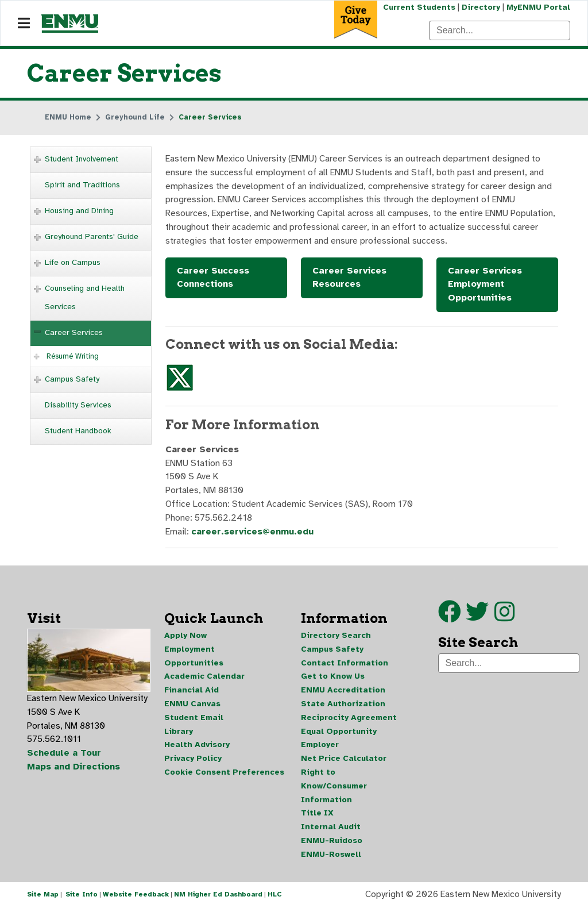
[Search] (500, 30)
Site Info (82, 899)
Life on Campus (73, 262)
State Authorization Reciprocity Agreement (349, 714)
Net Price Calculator (344, 762)
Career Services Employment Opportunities (485, 286)
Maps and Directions (74, 771)
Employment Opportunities (194, 659)
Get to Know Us (333, 680)
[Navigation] (24, 24)
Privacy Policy (193, 762)
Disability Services (78, 405)
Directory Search (336, 638)
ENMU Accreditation (343, 693)
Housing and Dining (79, 211)
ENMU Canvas (192, 707)
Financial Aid (192, 693)
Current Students (418, 7)
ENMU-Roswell (331, 859)
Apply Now (185, 638)
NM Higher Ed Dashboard (218, 899)
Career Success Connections (213, 279)
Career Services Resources (349, 279)
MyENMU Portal (538, 7)
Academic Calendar (204, 680)
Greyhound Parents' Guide (92, 236)
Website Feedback (136, 899)
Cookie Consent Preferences (224, 776)
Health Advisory (197, 749)
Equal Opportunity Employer (339, 742)
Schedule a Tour (64, 757)
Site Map (43, 899)
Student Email (194, 721)
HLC (275, 899)
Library (179, 735)
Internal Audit (331, 831)
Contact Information (345, 666)
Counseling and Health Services (85, 297)
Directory (480, 7)
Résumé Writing (73, 356)
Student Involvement (82, 159)
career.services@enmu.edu (253, 534)
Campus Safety (72, 379)
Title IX (317, 817)
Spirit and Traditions (82, 185)
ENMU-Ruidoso (332, 845)
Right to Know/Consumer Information (334, 790)
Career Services (74, 332)
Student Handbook (78, 431)
